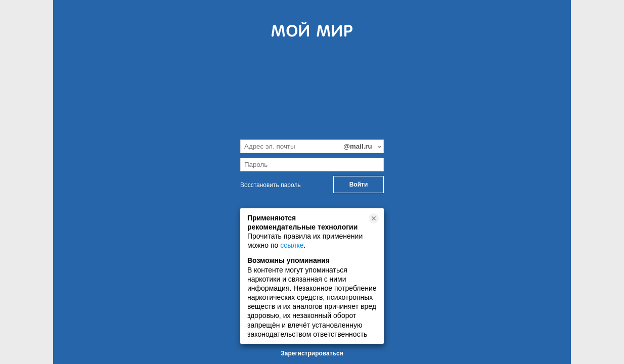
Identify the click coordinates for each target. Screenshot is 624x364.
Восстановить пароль (271, 185)
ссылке (292, 245)
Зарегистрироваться (312, 353)
